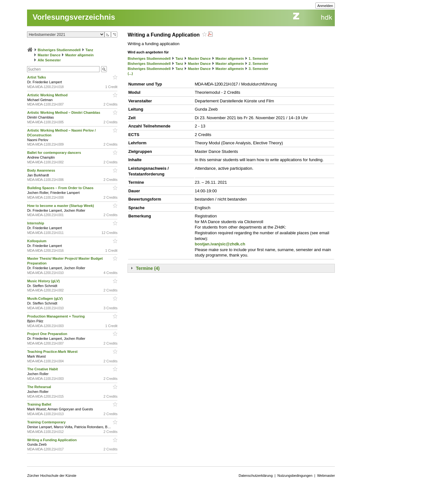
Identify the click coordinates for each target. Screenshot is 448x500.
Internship (36, 223)
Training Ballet (40, 404)
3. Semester (258, 69)
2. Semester (258, 64)
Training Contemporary (47, 422)
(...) (130, 73)
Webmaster (326, 476)
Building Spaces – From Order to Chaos (61, 188)
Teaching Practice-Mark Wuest (53, 352)
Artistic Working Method (48, 95)
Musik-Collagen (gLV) (45, 298)
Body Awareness (41, 170)
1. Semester (258, 58)
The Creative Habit (43, 369)
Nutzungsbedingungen (295, 476)
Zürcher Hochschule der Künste (52, 476)
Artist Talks (37, 77)
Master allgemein (79, 55)
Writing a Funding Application (52, 440)
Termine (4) (148, 268)
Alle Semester (49, 60)
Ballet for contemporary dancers (54, 153)
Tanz (89, 50)
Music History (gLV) (44, 281)
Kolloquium (37, 241)
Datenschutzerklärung (256, 476)
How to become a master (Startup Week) (61, 206)
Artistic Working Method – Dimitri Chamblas (64, 113)
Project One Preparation (48, 334)
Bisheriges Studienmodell (59, 50)
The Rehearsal (39, 387)
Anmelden (325, 6)
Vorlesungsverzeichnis (74, 17)
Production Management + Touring (56, 316)
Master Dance (49, 55)
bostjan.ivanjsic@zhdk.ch (220, 244)
